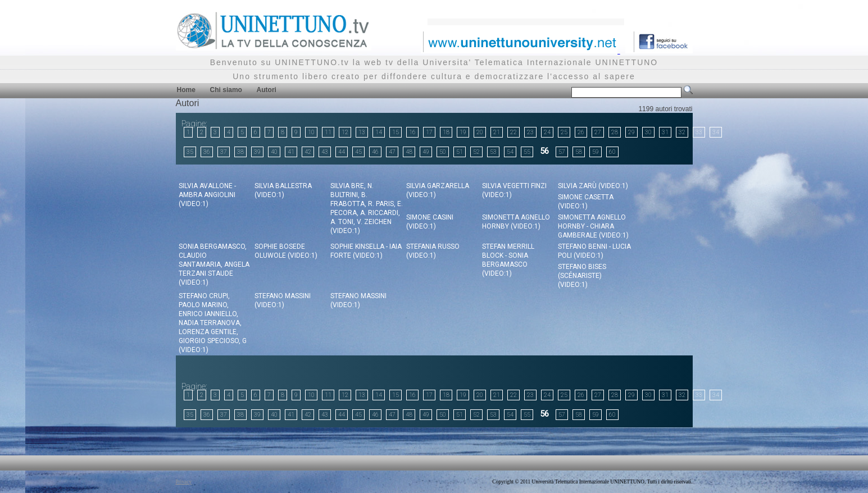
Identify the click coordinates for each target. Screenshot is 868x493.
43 (325, 152)
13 (362, 132)
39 (257, 152)
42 (308, 152)
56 (544, 151)
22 (513, 132)
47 (392, 152)
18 (446, 132)
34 (716, 132)
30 (648, 132)
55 (527, 152)
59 (596, 152)
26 (581, 132)
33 (699, 132)
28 (615, 132)
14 (379, 132)
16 (412, 132)
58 (579, 152)
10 (311, 132)
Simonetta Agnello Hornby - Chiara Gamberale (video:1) (593, 226)
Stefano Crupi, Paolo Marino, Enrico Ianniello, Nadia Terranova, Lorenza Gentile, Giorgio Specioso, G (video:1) (213, 323)
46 (375, 152)
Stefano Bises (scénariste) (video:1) (582, 276)
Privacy (184, 482)
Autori (267, 90)
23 (530, 132)
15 (396, 132)
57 (562, 152)
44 (342, 152)
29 (631, 132)
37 (224, 152)
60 (612, 152)
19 (463, 132)
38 (240, 152)
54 (510, 152)
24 (547, 132)
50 (443, 152)
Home (186, 90)
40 (274, 152)
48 (409, 152)
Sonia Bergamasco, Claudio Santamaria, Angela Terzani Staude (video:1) (214, 264)
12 (345, 132)
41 (291, 152)
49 (426, 152)
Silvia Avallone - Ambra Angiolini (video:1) (207, 195)
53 (493, 152)
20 (480, 132)
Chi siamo (226, 90)
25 (564, 132)
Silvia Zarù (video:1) (593, 186)
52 (476, 152)
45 (358, 152)
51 (460, 152)
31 (665, 132)
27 (598, 132)
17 (429, 132)
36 (207, 152)
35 (190, 152)
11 (328, 132)
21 (497, 132)
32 (682, 132)
